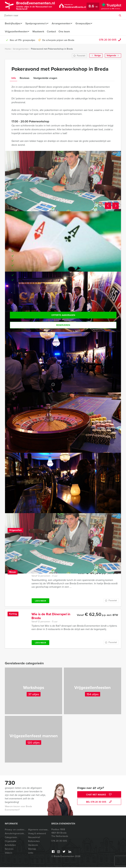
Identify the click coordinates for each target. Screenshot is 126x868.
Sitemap (32, 850)
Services (9, 850)
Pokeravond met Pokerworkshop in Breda (52, 49)
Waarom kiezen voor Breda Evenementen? (18, 809)
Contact (53, 31)
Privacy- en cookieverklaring (15, 830)
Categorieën (11, 838)
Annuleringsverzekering (15, 834)
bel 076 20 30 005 (99, 803)
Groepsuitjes (85, 23)
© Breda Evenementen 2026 (66, 857)
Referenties (34, 842)
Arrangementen (62, 23)
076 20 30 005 (108, 40)
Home (8, 49)
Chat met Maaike (99, 795)
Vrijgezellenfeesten (16, 31)
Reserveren (63, 325)
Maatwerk (39, 31)
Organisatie (11, 842)
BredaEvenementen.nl (38, 5)
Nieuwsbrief (34, 838)
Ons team (66, 31)
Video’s (9, 854)
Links (31, 854)
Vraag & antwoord (37, 834)
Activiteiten (10, 846)
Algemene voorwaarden (39, 830)
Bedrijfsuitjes (12, 23)
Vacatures (33, 846)
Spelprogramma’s (37, 23)
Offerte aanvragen (63, 315)
